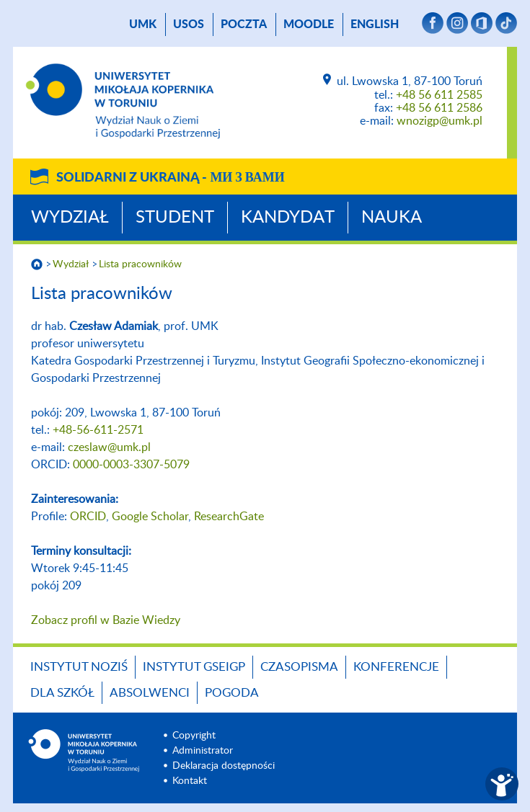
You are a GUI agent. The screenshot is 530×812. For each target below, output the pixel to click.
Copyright (194, 736)
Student (175, 218)
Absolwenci (150, 693)
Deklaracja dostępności (224, 766)
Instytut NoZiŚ (79, 667)
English (375, 24)
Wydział (70, 218)
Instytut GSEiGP (194, 667)
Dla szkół (62, 693)
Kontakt (190, 781)
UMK (143, 24)
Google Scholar (150, 517)
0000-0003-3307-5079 (131, 465)
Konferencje (396, 667)
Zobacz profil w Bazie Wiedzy (106, 620)
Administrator (203, 751)
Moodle (309, 24)
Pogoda (232, 693)
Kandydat (288, 218)
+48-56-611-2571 (98, 430)
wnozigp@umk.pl (440, 121)
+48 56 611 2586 (439, 108)
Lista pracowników (140, 264)
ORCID (88, 517)
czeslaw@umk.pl (109, 447)
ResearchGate (229, 517)
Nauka (392, 218)
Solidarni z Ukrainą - (170, 178)
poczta (244, 24)
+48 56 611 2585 (439, 95)
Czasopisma (299, 667)
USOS (189, 24)
